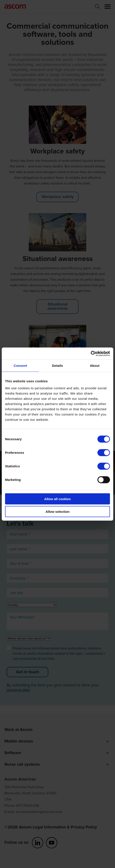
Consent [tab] (20, 366)
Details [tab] (57, 366)
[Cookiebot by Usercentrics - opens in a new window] (91, 353)
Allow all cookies (58, 499)
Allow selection (57, 512)
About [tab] (95, 366)
